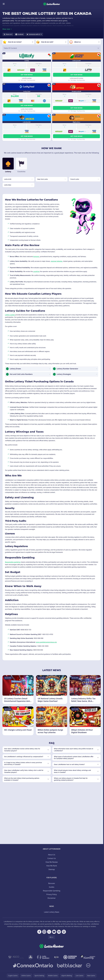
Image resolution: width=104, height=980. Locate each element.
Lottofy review (27, 78)
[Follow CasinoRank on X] (49, 932)
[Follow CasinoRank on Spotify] (59, 932)
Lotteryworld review (76, 78)
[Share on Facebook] (19, 34)
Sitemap (52, 869)
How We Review (52, 862)
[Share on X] (8, 34)
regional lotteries (57, 261)
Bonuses (52, 883)
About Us (52, 855)
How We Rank (52, 866)
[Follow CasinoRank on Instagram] (44, 932)
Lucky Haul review (27, 109)
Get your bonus (27, 75)
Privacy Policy (52, 894)
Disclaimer (52, 898)
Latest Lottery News (52, 912)
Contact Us (52, 858)
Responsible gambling (13, 562)
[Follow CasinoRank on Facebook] (39, 932)
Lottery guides (10, 315)
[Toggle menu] (4, 4)
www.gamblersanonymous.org (46, 642)
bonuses (36, 256)
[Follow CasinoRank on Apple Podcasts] (64, 932)
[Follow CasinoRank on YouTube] (54, 932)
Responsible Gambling (52, 891)
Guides (52, 887)
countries (36, 271)
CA (52, 937)
